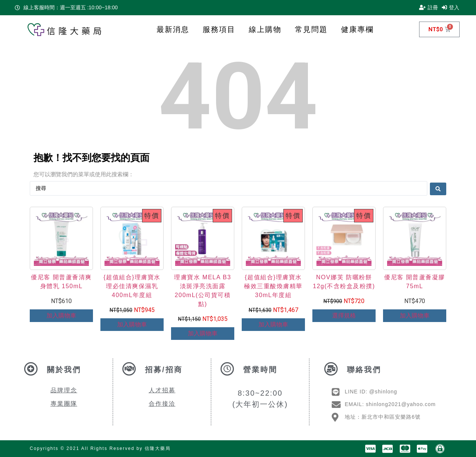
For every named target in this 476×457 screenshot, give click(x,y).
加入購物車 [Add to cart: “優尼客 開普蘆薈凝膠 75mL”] (415, 316)
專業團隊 (64, 404)
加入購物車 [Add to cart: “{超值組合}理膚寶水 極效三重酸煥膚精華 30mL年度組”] (273, 324)
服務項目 (219, 29)
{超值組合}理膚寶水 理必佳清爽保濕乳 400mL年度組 (132, 286)
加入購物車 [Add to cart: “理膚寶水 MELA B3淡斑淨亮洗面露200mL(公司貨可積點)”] (203, 333)
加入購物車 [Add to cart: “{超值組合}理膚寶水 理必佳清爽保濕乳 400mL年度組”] (132, 324)
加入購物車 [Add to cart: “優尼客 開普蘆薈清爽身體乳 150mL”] (61, 316)
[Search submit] (438, 188)
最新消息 (173, 29)
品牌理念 (64, 390)
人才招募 (162, 390)
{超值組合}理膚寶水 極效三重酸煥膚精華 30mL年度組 (273, 286)
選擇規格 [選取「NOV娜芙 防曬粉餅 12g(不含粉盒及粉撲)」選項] (344, 316)
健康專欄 (357, 29)
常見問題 (311, 29)
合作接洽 (162, 404)
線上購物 (265, 29)
